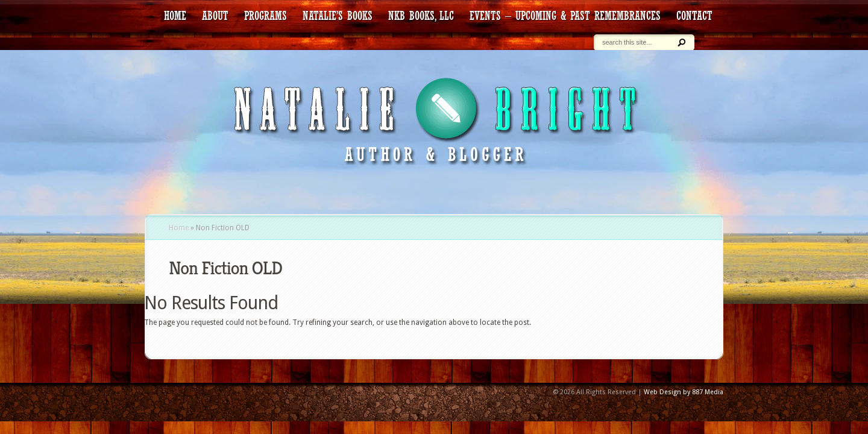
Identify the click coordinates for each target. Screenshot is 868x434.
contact (694, 16)
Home (179, 228)
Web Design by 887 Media (684, 392)
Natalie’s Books (338, 16)
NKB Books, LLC (421, 16)
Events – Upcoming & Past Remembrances (565, 16)
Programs (266, 16)
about (215, 16)
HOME (175, 16)
